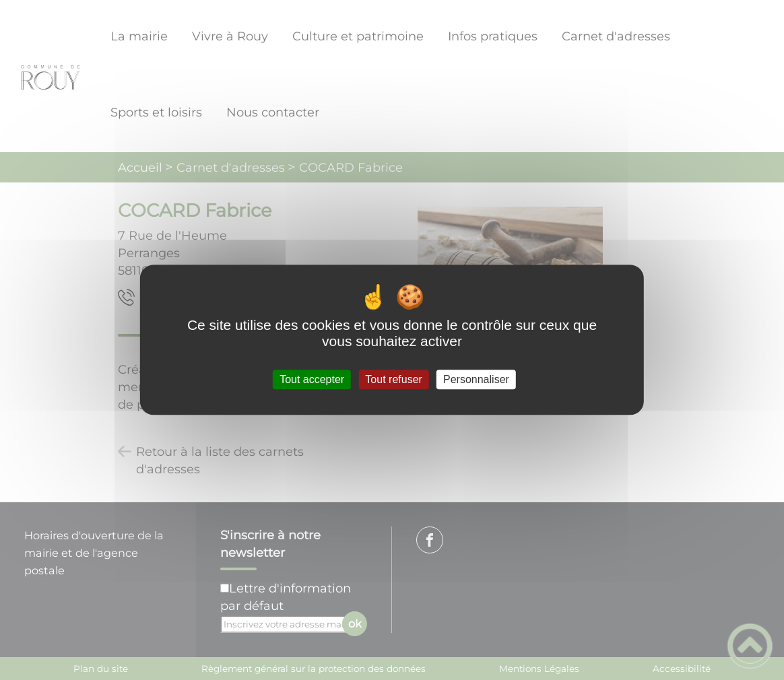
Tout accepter (312, 379)
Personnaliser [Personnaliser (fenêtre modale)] (476, 379)
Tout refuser (393, 379)
